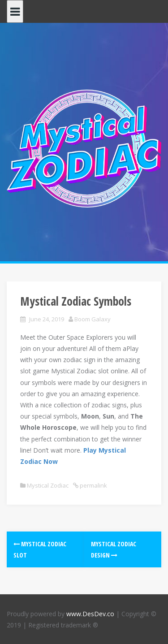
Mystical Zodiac (48, 485)
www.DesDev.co (90, 614)
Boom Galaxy (93, 319)
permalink (93, 485)
